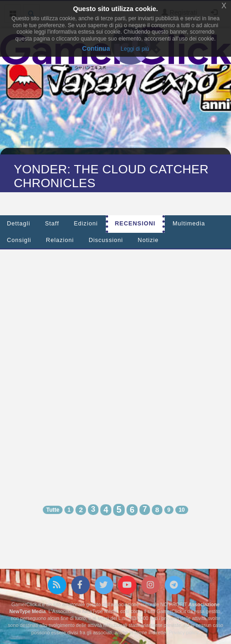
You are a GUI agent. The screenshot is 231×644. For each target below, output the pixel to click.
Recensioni (135, 224)
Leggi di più (135, 49)
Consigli (19, 240)
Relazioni (60, 240)
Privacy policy (184, 632)
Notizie (148, 240)
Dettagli (19, 224)
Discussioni (106, 240)
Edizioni (86, 224)
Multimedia (189, 224)
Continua (96, 48)
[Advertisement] (112, 369)
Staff (52, 224)
